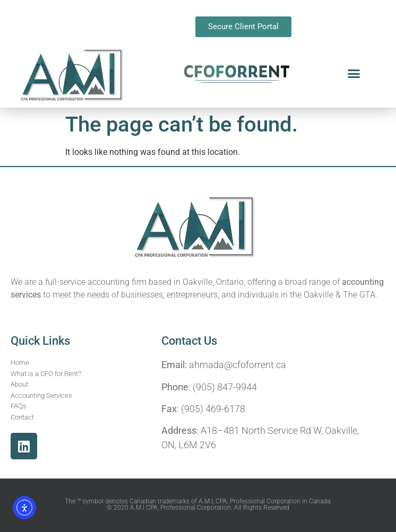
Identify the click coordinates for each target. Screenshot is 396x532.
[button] (354, 74)
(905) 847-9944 (225, 387)
